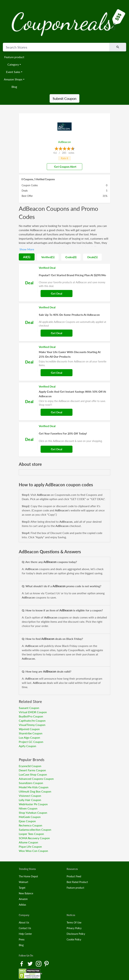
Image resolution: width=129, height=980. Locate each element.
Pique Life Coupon (30, 847)
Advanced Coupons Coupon (36, 779)
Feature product (14, 57)
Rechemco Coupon (30, 825)
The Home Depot (28, 876)
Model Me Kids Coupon (34, 787)
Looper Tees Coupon (31, 834)
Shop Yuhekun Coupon (33, 813)
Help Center (25, 934)
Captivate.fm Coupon (32, 721)
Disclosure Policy (76, 934)
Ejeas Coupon (27, 821)
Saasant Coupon (29, 708)
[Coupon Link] (64, 283)
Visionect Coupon (30, 796)
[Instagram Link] (39, 963)
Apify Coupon (27, 746)
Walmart (23, 882)
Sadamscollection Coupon (35, 830)
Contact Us (25, 928)
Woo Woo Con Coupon (33, 851)
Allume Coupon (28, 842)
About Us (24, 922)
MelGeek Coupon (30, 817)
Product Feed (74, 876)
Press (22, 939)
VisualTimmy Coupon (32, 725)
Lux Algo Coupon (29, 737)
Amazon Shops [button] (13, 79)
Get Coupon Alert (64, 167)
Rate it (64, 158)
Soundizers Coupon (31, 783)
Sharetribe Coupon (31, 733)
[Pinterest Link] (46, 963)
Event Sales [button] (13, 72)
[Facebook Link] (22, 963)
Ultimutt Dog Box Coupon (35, 791)
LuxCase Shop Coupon (33, 774)
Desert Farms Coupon (32, 770)
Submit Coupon (64, 98)
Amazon (23, 899)
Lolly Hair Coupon (30, 800)
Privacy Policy (74, 928)
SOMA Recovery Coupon (34, 838)
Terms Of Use (74, 922)
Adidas (22, 905)
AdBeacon (64, 142)
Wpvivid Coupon (29, 729)
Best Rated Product (77, 882)
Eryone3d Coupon (30, 766)
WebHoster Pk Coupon (33, 804)
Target (22, 888)
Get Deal (57, 293)
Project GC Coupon (31, 742)
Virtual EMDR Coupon (33, 712)
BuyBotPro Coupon (31, 716)
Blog (14, 87)
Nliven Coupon (28, 808)
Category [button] (13, 64)
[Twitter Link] (30, 963)
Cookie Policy (74, 939)
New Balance (26, 893)
